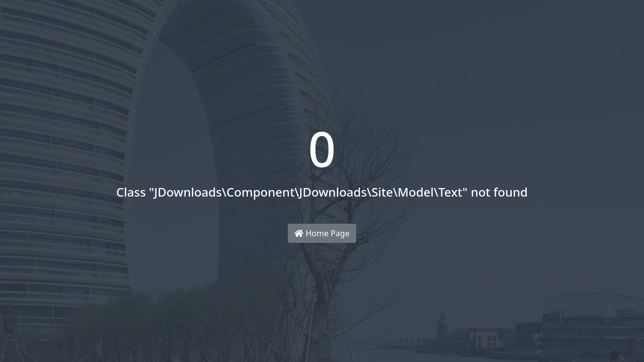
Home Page (322, 233)
